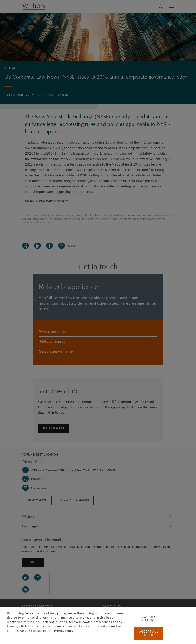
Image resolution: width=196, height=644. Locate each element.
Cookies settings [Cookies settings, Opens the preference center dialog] (149, 618)
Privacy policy (63, 631)
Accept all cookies (149, 633)
